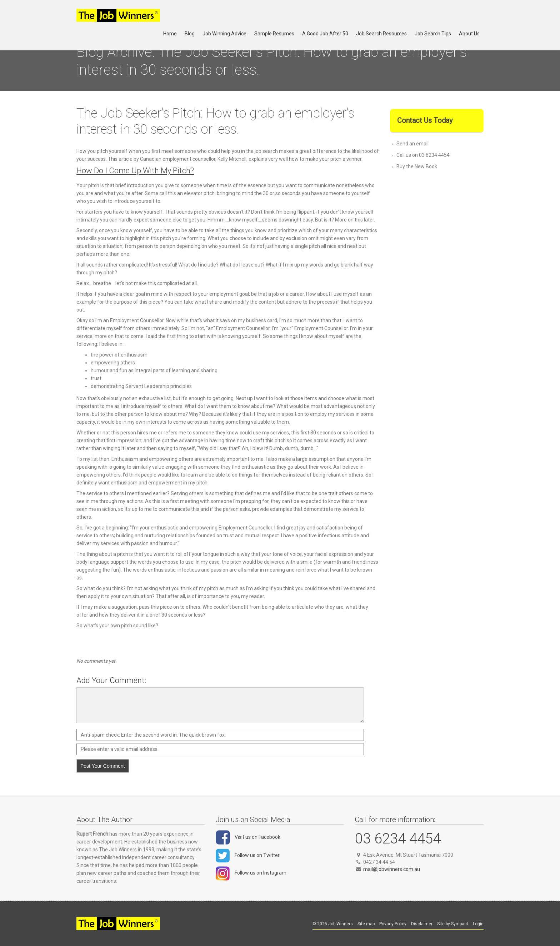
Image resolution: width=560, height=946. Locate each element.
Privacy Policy (393, 924)
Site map (366, 924)
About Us (469, 34)
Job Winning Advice (224, 34)
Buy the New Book (417, 166)
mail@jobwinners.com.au (392, 869)
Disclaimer (422, 924)
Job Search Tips (433, 34)
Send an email (412, 144)
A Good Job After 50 (325, 34)
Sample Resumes (274, 34)
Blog (190, 34)
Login (478, 924)
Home (170, 34)
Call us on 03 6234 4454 (423, 155)
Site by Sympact (453, 924)
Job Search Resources (381, 34)
